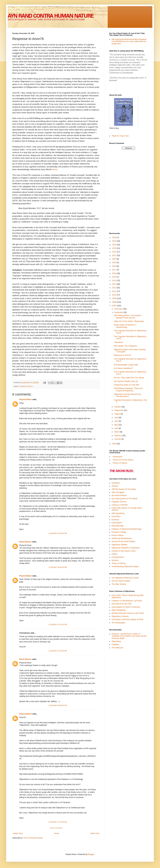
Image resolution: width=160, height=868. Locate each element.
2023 (114, 248)
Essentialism (117, 523)
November (119, 312)
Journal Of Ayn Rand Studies (123, 541)
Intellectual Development (122, 538)
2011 (114, 291)
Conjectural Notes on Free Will (126, 385)
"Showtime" (119, 342)
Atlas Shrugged (118, 492)
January (118, 439)
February (118, 436)
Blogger (91, 854)
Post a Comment (56, 828)
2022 (114, 252)
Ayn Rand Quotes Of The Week (124, 499)
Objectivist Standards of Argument (125, 548)
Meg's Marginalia (118, 610)
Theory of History (119, 563)
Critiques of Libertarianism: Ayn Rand (127, 601)
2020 (114, 259)
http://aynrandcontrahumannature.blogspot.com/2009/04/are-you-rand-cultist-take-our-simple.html (129, 42)
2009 (114, 298)
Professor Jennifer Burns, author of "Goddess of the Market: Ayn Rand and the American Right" (129, 636)
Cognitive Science (26, 386)
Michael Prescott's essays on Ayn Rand (128, 613)
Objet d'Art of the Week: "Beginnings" (129, 321)
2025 (114, 241)
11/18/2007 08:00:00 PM (58, 705)
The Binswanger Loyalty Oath (126, 365)
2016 (114, 273)
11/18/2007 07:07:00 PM (58, 625)
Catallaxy (115, 644)
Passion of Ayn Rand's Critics (124, 551)
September (119, 410)
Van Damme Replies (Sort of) (126, 381)
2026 (114, 237)
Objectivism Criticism (120, 616)
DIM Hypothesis (118, 513)
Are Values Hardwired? (123, 368)
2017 (114, 270)
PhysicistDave (25, 399)
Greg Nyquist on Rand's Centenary (126, 607)
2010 (114, 295)
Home (57, 833)
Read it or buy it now (120, 136)
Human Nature (118, 535)
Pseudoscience (118, 557)
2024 (114, 245)
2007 (114, 306)
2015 (114, 277)
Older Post (95, 833)
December (119, 309)
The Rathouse (117, 648)
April (116, 428)
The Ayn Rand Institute (121, 581)
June (117, 421)
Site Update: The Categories (125, 346)
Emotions (115, 520)
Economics (116, 516)
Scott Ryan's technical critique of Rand (127, 619)
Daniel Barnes (25, 542)
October (118, 407)
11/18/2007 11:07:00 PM (58, 822)
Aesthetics (116, 483)
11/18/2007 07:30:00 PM (58, 651)
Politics (114, 554)
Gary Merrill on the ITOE (122, 604)
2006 (114, 444)
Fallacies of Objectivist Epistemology (127, 529)
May (116, 425)
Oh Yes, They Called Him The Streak (129, 378)
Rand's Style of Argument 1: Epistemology (125, 326)
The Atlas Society (119, 584)
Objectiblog (116, 641)
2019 (114, 263)
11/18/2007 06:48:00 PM (58, 567)
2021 (114, 255)
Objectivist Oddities (119, 545)
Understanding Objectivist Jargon (125, 566)
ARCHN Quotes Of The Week (124, 489)
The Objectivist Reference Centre (125, 578)
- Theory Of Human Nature (122, 460)
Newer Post (18, 833)
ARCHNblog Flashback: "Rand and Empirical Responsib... (128, 389)
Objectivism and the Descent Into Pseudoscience (127, 395)
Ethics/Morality (118, 526)
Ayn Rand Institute (119, 495)
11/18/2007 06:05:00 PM (58, 533)
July (116, 418)
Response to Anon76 (122, 355)
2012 (114, 288)
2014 (114, 280)
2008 (114, 302)
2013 (114, 284)
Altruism (115, 486)
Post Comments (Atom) (33, 838)
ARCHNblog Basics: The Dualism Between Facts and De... (128, 317)
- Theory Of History (119, 463)
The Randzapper (118, 623)
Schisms (115, 560)
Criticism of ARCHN (120, 505)
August (117, 414)
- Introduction (117, 457)
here (54, 169)
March (117, 432)
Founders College (119, 532)
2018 (114, 266)
